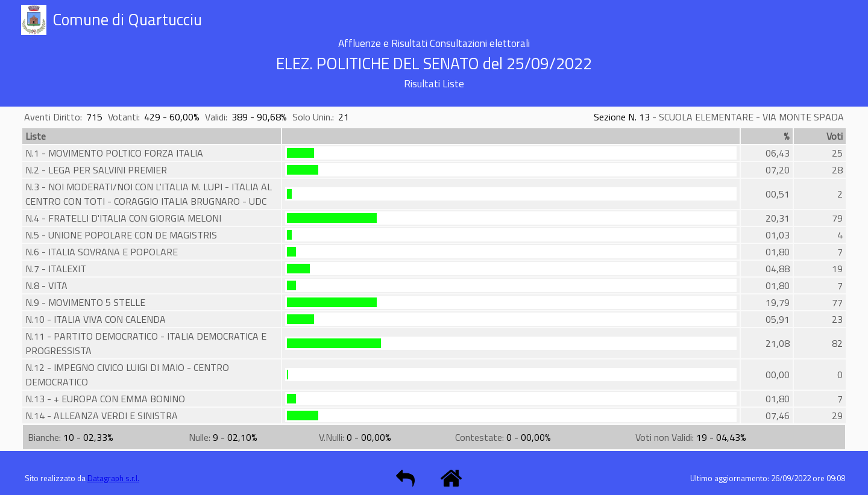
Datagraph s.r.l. (113, 478)
